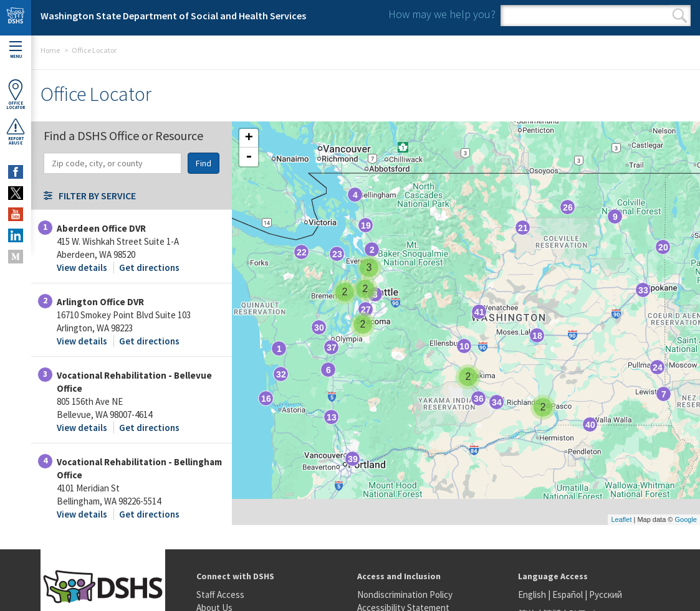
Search (680, 16)
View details (82, 268)
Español (568, 594)
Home (50, 50)
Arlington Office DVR (100, 302)
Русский (606, 594)
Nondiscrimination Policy (405, 594)
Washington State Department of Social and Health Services (173, 16)
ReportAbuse (16, 131)
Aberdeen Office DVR (101, 228)
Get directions (149, 268)
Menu (16, 50)
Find (204, 163)
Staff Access (220, 594)
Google (686, 519)
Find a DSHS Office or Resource (123, 135)
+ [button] (249, 138)
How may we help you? (442, 14)
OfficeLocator (16, 94)
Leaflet (621, 519)
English (533, 594)
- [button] (249, 157)
